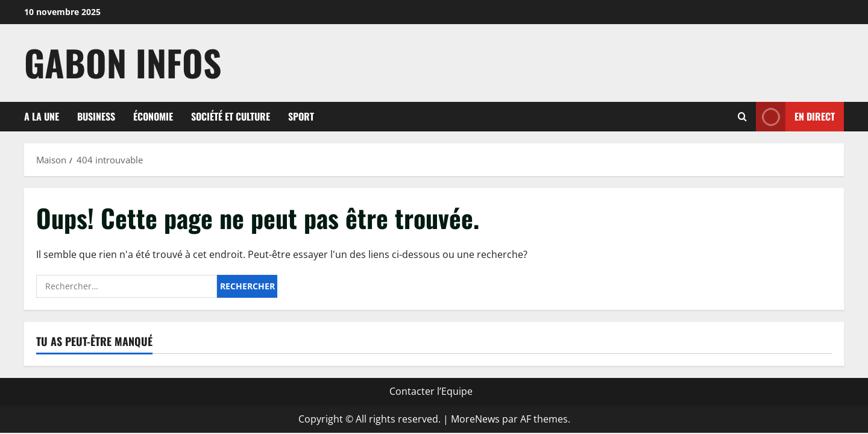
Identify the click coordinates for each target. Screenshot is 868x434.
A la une (42, 116)
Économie (153, 116)
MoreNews (475, 419)
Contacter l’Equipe (431, 391)
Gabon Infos (123, 62)
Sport (301, 116)
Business (96, 116)
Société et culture (231, 116)
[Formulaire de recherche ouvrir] (742, 117)
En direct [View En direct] (795, 117)
